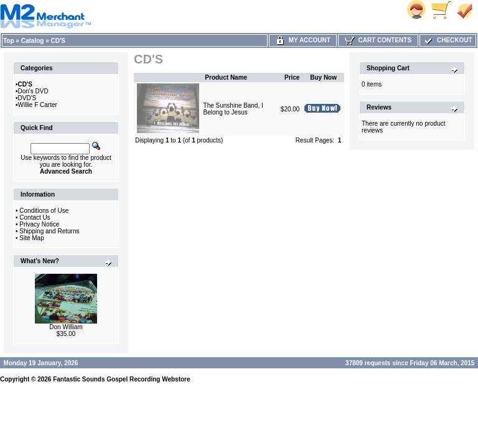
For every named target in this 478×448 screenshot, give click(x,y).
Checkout (448, 40)
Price (292, 77)
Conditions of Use (44, 211)
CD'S (59, 41)
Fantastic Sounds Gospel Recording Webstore (121, 379)
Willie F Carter (38, 105)
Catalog (33, 41)
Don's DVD (33, 91)
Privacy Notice (39, 224)
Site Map (31, 238)
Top (9, 41)
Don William (66, 327)
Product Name (226, 77)
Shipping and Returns (49, 231)
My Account (303, 40)
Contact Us (35, 217)
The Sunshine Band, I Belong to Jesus (233, 109)
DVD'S (27, 98)
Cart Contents (378, 40)
